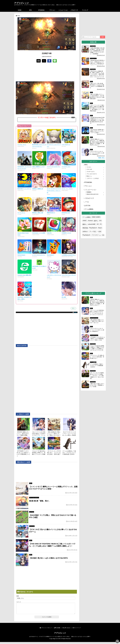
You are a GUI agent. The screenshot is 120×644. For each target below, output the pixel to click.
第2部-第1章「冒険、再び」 (40, 501)
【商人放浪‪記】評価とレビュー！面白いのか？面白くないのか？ (54, 434)
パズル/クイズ (74, 10)
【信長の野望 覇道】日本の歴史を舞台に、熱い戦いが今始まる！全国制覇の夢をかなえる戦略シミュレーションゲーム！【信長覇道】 (97, 51)
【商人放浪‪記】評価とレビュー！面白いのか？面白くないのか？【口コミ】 (97, 321)
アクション (52, 10)
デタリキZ (32, 526)
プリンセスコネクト (34, 498)
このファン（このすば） (93, 178)
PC (101, 224)
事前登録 (85, 228)
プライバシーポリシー (46, 630)
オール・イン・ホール (67, 189)
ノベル (87, 202)
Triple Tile (49, 233)
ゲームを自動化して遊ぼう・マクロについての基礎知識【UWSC (69, 453)
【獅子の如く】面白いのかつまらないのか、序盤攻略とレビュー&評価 (97, 385)
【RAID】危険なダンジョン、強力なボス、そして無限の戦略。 (23, 434)
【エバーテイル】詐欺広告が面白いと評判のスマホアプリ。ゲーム (39, 434)
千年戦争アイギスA (66, 233)
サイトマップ (77, 630)
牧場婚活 (89, 192)
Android (90, 221)
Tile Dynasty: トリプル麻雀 (39, 233)
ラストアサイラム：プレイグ (69, 275)
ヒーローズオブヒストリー (39, 255)
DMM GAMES (96, 217)
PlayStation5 (86, 235)
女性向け (85, 232)
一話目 (99, 232)
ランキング (85, 10)
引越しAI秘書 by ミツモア (38, 167)
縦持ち (96, 221)
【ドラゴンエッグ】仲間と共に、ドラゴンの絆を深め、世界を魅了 (54, 453)
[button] (39, 61)
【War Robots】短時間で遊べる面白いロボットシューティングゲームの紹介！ (97, 131)
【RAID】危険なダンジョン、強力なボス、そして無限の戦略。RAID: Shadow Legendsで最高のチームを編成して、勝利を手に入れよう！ (97, 142)
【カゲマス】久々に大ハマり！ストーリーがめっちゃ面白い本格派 (69, 434)
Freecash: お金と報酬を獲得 (24, 275)
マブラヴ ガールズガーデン (54, 167)
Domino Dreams (21, 255)
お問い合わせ (66, 630)
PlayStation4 (93, 228)
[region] (47, 72)
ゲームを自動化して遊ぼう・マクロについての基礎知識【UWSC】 (97, 366)
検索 (103, 37)
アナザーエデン (91, 172)
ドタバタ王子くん (66, 145)
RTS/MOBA (41, 10)
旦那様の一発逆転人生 (38, 189)
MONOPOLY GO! (66, 213)
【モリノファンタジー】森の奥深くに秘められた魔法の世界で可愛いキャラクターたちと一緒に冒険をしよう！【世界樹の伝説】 (97, 108)
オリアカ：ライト (22, 145)
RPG (30, 10)
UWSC (85, 221)
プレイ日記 (93, 232)
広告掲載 (57, 630)
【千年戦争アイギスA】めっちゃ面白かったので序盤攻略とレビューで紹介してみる (97, 339)
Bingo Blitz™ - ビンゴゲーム (24, 189)
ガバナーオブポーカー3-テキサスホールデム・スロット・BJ (54, 191)
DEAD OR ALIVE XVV (92, 194)
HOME (20, 10)
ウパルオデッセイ (66, 167)
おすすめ (32, 512)
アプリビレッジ (21, 3)
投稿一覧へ (102, 158)
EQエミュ (89, 176)
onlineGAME (92, 224)
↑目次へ (73, 308)
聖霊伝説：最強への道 (38, 213)
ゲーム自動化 (89, 209)
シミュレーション (63, 10)
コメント (19, 602)
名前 (18, 596)
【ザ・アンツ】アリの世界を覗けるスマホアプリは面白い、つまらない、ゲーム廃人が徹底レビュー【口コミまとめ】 (97, 376)
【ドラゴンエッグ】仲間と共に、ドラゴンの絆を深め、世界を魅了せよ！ (97, 357)
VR (98, 224)
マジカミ (89, 167)
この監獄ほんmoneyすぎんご (69, 255)
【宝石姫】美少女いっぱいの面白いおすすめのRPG (48, 558)
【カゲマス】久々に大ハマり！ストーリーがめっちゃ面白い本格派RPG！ (97, 153)
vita (103, 235)
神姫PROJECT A (51, 213)
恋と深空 (64, 297)
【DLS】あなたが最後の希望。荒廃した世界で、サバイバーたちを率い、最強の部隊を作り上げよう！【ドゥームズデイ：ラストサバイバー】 (97, 74)
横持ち (85, 224)
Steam (100, 228)
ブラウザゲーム (96, 235)
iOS (100, 221)
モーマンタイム (21, 213)
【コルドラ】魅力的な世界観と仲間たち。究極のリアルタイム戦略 (39, 453)
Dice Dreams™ (51, 255)
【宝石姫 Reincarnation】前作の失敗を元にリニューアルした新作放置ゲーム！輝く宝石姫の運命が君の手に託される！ (97, 120)
